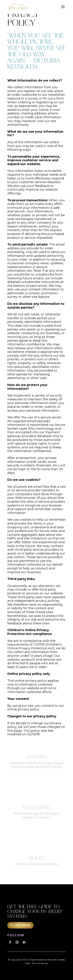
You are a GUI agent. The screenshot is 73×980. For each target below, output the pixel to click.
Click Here (20, 925)
